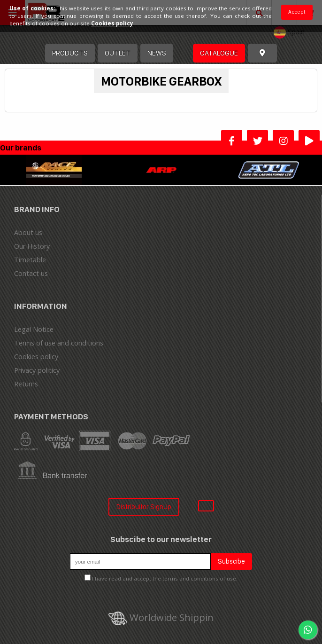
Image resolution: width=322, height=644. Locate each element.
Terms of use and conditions (59, 343)
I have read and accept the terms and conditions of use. (165, 578)
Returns (26, 384)
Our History (32, 246)
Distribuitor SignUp (144, 507)
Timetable (30, 260)
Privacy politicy (37, 370)
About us (28, 232)
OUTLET (118, 53)
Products (70, 53)
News (157, 53)
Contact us (31, 273)
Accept (297, 12)
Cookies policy (36, 357)
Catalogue (219, 53)
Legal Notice (34, 329)
